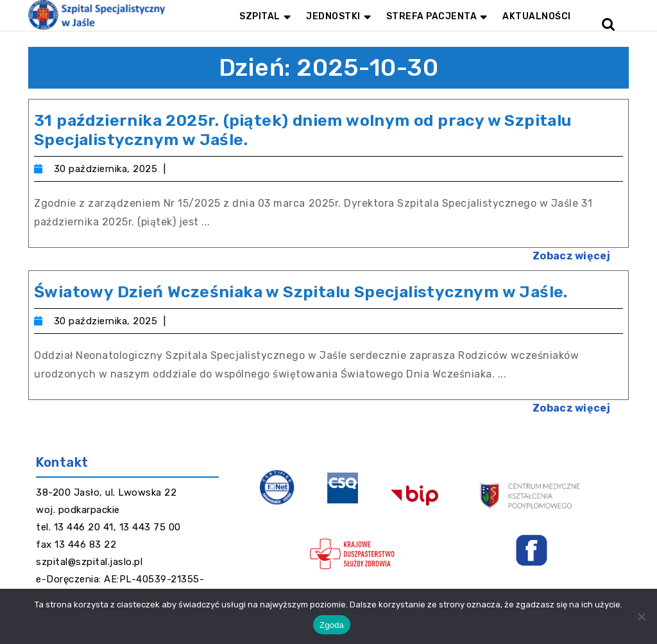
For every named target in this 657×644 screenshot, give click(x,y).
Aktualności (537, 16)
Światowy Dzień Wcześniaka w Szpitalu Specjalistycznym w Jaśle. (301, 292)
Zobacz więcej (578, 252)
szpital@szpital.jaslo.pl (89, 562)
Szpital (260, 16)
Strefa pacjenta (432, 16)
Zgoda (332, 625)
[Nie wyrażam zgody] (641, 616)
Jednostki (333, 16)
